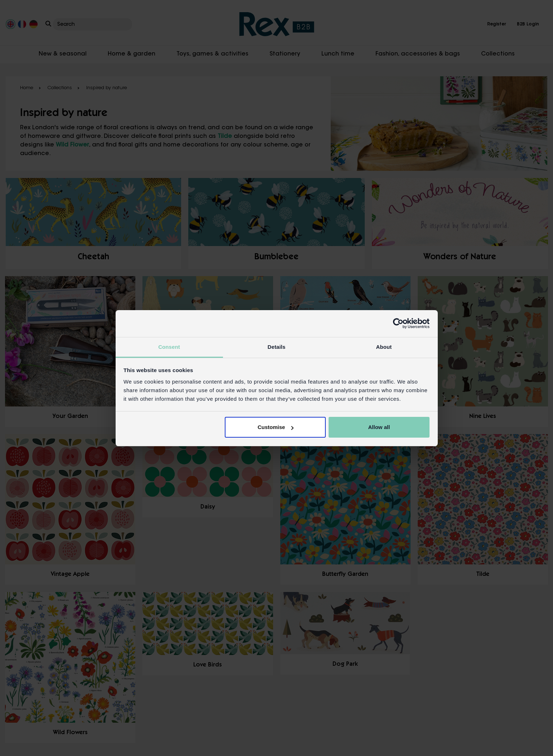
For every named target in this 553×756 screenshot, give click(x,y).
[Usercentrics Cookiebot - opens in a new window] (398, 323)
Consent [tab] (169, 347)
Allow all (379, 427)
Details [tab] (277, 347)
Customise (276, 427)
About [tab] (384, 347)
